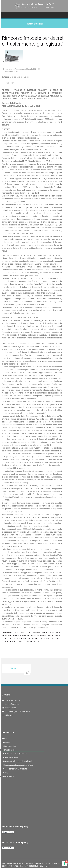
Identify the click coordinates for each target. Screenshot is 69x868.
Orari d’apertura (10, 746)
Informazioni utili (9, 750)
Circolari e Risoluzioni (20, 77)
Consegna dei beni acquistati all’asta (18, 765)
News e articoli (8, 776)
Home (4, 739)
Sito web (9, 715)
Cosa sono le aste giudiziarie (15, 754)
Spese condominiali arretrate (15, 769)
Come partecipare (11, 757)
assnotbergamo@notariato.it (18, 711)
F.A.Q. (6, 773)
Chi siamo (6, 742)
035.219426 (11, 708)
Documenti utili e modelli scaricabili (18, 761)
